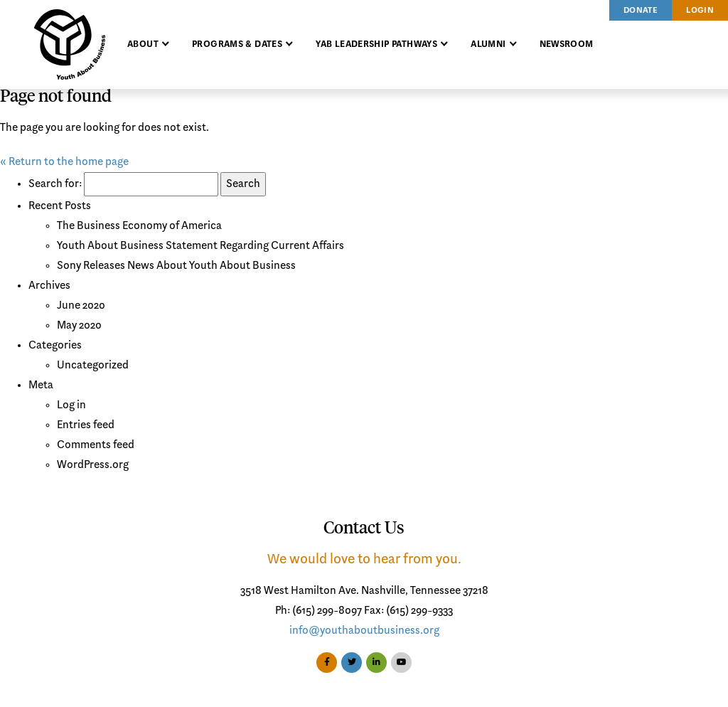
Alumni (488, 44)
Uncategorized (93, 366)
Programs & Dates (237, 44)
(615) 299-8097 (327, 611)
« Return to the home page (64, 162)
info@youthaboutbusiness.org (364, 631)
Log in (71, 405)
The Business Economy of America (139, 226)
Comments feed (96, 445)
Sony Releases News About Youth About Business (176, 266)
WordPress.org (93, 465)
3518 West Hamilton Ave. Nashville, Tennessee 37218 (364, 591)
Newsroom (567, 44)
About (143, 44)
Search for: (55, 184)
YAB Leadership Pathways (376, 44)
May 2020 (79, 326)
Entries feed (86, 425)
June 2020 (81, 306)
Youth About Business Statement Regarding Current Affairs (200, 246)
